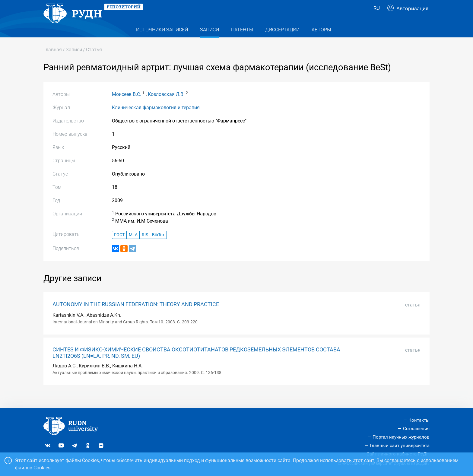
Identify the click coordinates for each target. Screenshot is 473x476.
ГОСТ (119, 245)
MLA (133, 245)
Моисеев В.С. (127, 105)
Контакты (419, 420)
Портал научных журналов (401, 437)
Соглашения (416, 429)
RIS (145, 245)
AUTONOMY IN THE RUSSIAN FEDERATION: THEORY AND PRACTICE (136, 315)
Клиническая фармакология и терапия (156, 118)
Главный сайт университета (400, 446)
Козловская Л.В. (166, 105)
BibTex (158, 245)
